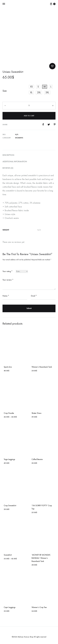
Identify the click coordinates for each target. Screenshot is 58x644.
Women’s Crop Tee (39, 607)
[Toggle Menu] (4, 4)
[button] (31, 87)
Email (34, 296)
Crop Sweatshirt (10, 505)
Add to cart (29, 116)
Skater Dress (36, 413)
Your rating (7, 271)
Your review (8, 280)
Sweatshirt (8, 555)
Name (6, 296)
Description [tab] (8, 155)
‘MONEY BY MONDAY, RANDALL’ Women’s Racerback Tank (41, 558)
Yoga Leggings (9, 459)
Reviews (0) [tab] (8, 168)
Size (5, 91)
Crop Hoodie (9, 413)
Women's (19, 138)
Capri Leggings (10, 607)
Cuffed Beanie (37, 459)
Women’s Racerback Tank (42, 367)
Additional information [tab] (15, 162)
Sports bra (8, 367)
